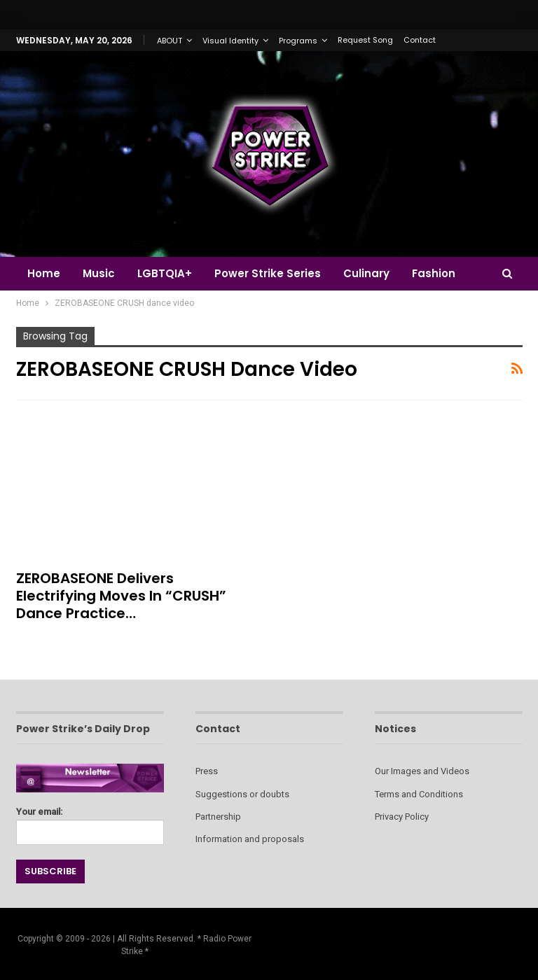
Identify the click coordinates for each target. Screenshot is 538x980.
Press (207, 771)
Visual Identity (230, 41)
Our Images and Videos (422, 771)
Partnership (218, 817)
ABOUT (170, 41)
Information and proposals (250, 839)
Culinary (375, 273)
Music (101, 273)
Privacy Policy (402, 817)
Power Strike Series (274, 273)
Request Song (365, 40)
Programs (298, 41)
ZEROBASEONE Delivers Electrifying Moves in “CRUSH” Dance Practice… (121, 596)
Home (44, 273)
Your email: (90, 822)
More (436, 273)
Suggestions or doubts (242, 794)
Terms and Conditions (419, 794)
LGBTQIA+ (169, 273)
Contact (420, 40)
